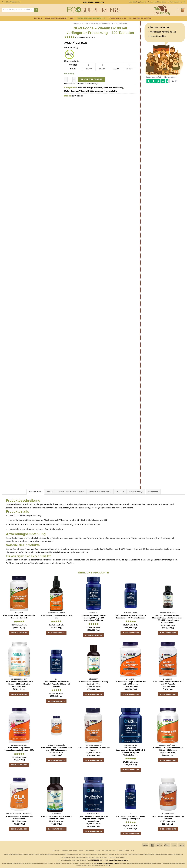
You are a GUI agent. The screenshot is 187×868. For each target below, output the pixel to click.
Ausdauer (81, 88)
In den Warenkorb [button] (19, 633)
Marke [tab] (50, 492)
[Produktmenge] (70, 79)
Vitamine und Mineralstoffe (92, 18)
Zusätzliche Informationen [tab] (71, 492)
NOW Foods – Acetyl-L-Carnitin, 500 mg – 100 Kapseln (131, 683)
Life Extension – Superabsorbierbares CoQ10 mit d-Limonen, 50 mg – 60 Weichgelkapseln (131, 751)
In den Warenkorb (91, 79)
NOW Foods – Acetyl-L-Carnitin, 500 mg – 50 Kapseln (168, 683)
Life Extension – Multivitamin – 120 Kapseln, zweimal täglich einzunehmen (94, 819)
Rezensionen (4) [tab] (136, 492)
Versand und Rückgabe (157, 2)
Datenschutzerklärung (113, 850)
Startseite (77, 23)
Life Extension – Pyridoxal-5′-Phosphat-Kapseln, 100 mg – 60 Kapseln (56, 684)
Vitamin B (84, 91)
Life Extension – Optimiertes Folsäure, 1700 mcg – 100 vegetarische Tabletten (94, 618)
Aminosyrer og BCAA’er (141, 18)
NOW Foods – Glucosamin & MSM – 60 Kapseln (94, 749)
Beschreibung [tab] (35, 492)
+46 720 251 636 (96, 860)
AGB (98, 850)
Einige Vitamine (95, 88)
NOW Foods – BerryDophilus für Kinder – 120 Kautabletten (19, 683)
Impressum (90, 850)
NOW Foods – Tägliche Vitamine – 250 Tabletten (168, 817)
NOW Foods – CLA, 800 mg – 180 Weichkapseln (19, 817)
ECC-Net (108, 865)
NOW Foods (77, 96)
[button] (11, 2)
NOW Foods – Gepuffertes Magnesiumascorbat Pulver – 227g (19, 749)
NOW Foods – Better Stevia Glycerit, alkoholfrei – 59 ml (56, 817)
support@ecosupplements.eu (119, 860)
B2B (133, 850)
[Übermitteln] (36, 10)
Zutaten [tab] (120, 492)
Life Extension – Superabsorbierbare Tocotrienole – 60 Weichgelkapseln (131, 617)
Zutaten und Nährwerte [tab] (100, 492)
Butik (86, 23)
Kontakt (56, 850)
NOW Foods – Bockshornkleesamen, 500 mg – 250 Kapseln (168, 749)
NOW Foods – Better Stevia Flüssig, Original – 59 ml (94, 683)
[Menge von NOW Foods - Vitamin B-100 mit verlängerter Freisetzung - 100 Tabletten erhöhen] (74, 79)
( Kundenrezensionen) (85, 37)
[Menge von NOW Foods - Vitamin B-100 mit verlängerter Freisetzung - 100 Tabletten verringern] (66, 79)
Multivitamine (122, 23)
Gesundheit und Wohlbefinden (60, 18)
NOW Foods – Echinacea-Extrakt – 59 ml (56, 617)
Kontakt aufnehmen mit (176, 2)
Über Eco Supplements (138, 2)
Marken (39, 18)
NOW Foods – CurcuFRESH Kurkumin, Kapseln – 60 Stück (19, 617)
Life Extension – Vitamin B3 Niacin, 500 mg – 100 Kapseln (131, 817)
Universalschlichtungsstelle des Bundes (106, 863)
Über (127, 850)
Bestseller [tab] (153, 492)
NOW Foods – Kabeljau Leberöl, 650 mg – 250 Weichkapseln (56, 749)
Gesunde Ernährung (113, 88)
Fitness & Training (118, 18)
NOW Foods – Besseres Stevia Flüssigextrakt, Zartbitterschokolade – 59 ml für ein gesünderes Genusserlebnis (168, 619)
